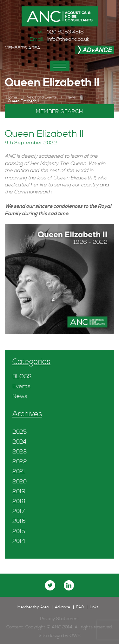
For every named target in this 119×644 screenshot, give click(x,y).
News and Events (42, 98)
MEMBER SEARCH (60, 112)
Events (21, 386)
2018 (19, 501)
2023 (20, 452)
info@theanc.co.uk (68, 39)
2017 (19, 511)
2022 (20, 462)
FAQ (80, 607)
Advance (63, 607)
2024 (20, 442)
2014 (19, 541)
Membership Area (33, 607)
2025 (20, 432)
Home (12, 98)
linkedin (69, 585)
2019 (19, 492)
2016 (19, 521)
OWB (75, 636)
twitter (50, 585)
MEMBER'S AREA (23, 48)
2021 (19, 471)
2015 (19, 531)
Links (94, 607)
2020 (20, 482)
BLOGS (22, 376)
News (71, 98)
